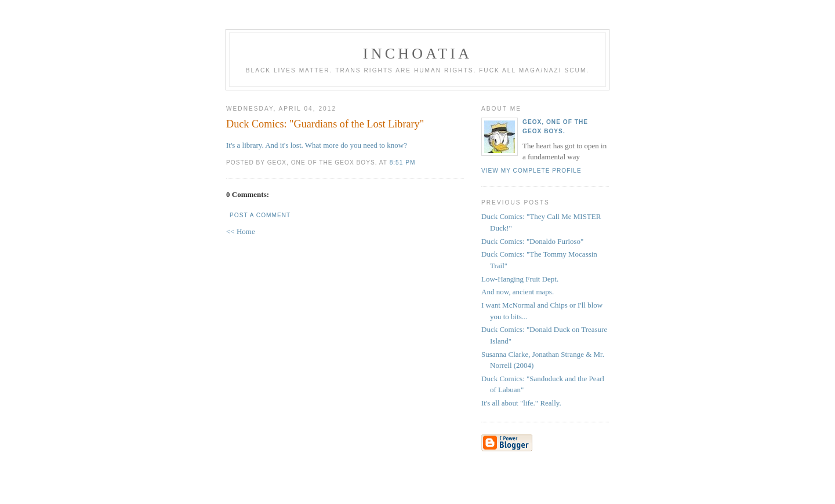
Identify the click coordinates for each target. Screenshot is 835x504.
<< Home (241, 231)
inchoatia (418, 54)
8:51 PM (403, 162)
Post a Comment (260, 215)
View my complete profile (531, 171)
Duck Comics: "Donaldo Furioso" (532, 241)
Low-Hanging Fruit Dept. (520, 279)
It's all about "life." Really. (521, 403)
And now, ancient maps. (518, 292)
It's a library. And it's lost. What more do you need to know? (317, 145)
